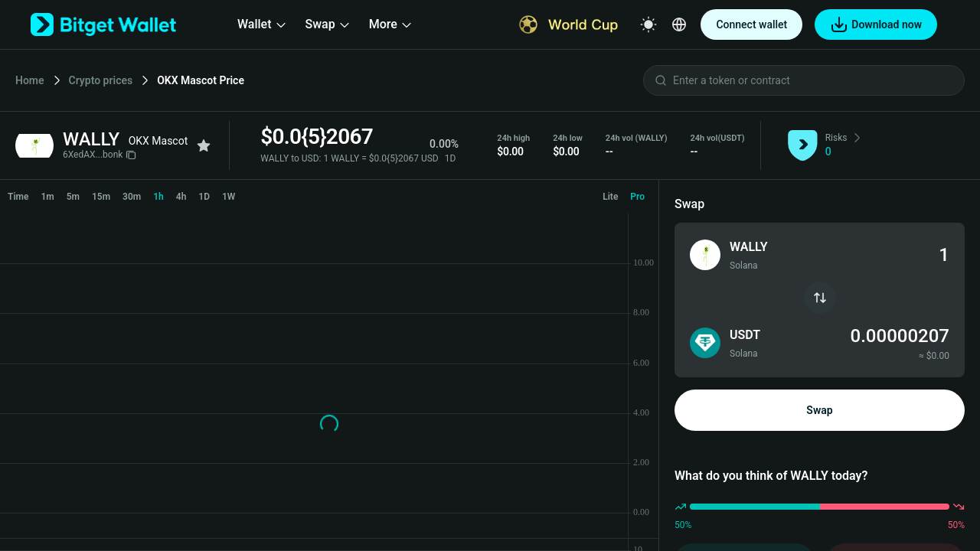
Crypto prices (101, 80)
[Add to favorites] (204, 145)
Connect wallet (751, 24)
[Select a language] (679, 24)
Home (30, 80)
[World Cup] (568, 24)
